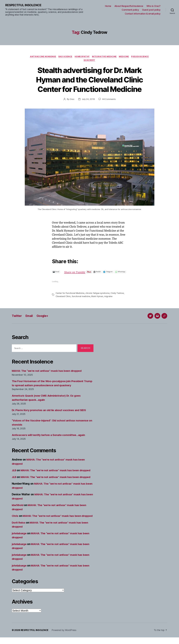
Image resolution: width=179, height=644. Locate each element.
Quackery (89, 61)
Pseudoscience (141, 57)
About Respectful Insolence (129, 6)
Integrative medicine (105, 57)
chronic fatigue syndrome (98, 296)
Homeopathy (82, 57)
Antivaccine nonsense (42, 57)
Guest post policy (151, 10)
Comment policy (130, 10)
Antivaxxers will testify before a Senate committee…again (49, 437)
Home (108, 6)
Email (30, 318)
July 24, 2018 (88, 100)
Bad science (65, 57)
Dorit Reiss (19, 529)
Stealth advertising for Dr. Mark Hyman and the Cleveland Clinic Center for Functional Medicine (89, 80)
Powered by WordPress (64, 637)
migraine (109, 299)
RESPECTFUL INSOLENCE (24, 5)
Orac (72, 100)
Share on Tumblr (84, 272)
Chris (15, 518)
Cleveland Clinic (63, 299)
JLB (14, 473)
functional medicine (81, 299)
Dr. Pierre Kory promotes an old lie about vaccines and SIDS (50, 413)
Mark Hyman (98, 299)
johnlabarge (20, 540)
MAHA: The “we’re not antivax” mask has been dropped (48, 373)
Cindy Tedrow (118, 296)
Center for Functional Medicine (70, 296)
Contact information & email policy (143, 14)
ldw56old (18, 508)
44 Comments (109, 100)
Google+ (44, 318)
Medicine (125, 57)
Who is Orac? (153, 6)
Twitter (17, 318)
